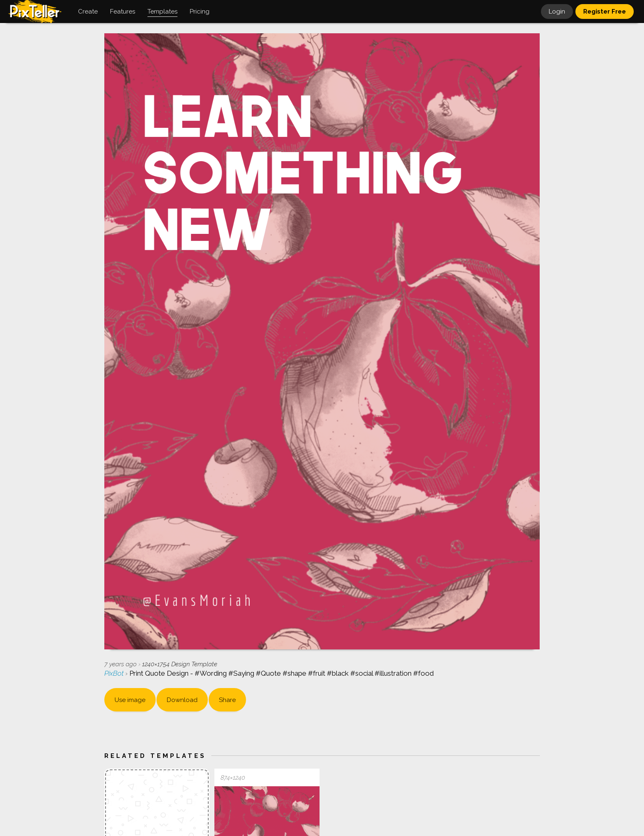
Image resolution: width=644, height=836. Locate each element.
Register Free (605, 12)
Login (557, 12)
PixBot (115, 673)
